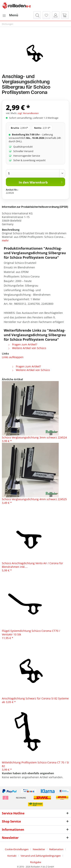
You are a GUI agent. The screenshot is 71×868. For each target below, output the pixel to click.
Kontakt (12, 856)
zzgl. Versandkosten (28, 113)
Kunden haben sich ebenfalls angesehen (28, 773)
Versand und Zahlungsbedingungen (41, 856)
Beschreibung (11, 230)
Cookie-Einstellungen (17, 849)
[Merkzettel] (46, 15)
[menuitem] (10, 15)
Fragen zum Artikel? (23, 344)
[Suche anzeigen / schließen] (37, 15)
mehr (5, 240)
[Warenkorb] (65, 15)
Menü (10, 15)
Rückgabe (36, 862)
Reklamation (56, 849)
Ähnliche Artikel (12, 379)
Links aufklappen (13, 357)
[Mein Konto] (56, 15)
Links (5, 354)
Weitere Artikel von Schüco (27, 348)
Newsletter (39, 849)
